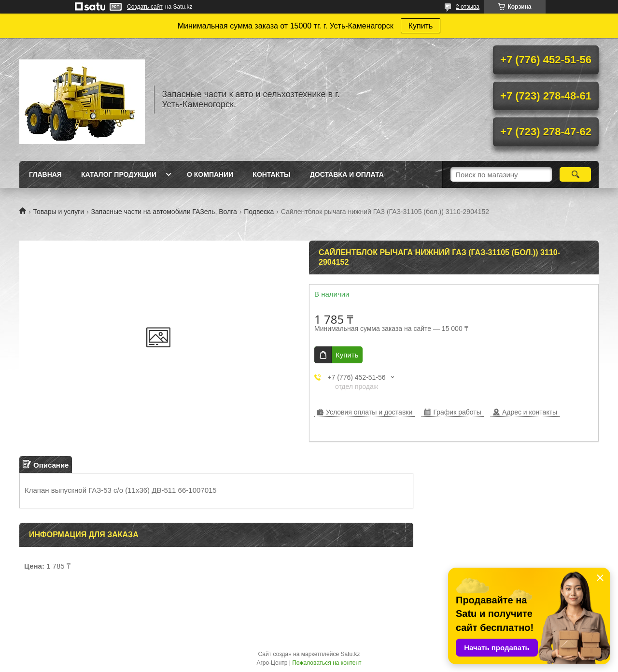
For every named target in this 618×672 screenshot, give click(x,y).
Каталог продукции (119, 174)
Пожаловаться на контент (327, 663)
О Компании (210, 174)
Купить (421, 26)
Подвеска (259, 212)
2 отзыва (468, 7)
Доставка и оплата (347, 174)
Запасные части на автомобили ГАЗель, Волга (164, 212)
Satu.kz (350, 654)
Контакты (271, 174)
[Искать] (575, 174)
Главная (45, 174)
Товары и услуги (58, 212)
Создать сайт (145, 7)
